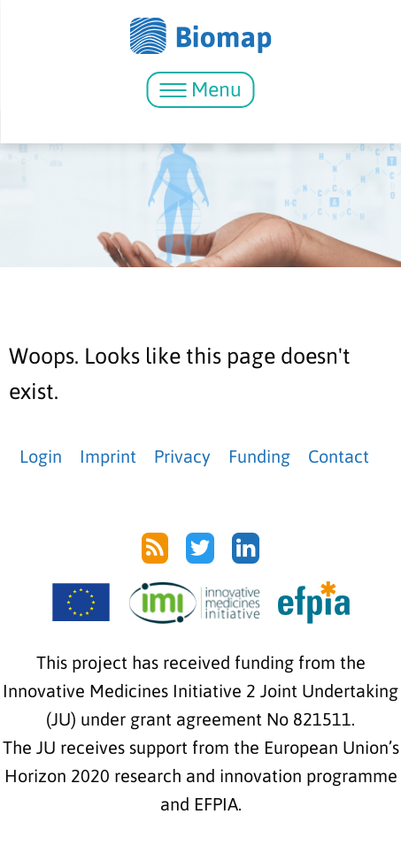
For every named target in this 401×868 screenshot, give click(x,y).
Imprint (108, 456)
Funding (259, 456)
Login (41, 456)
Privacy (182, 456)
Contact (339, 456)
